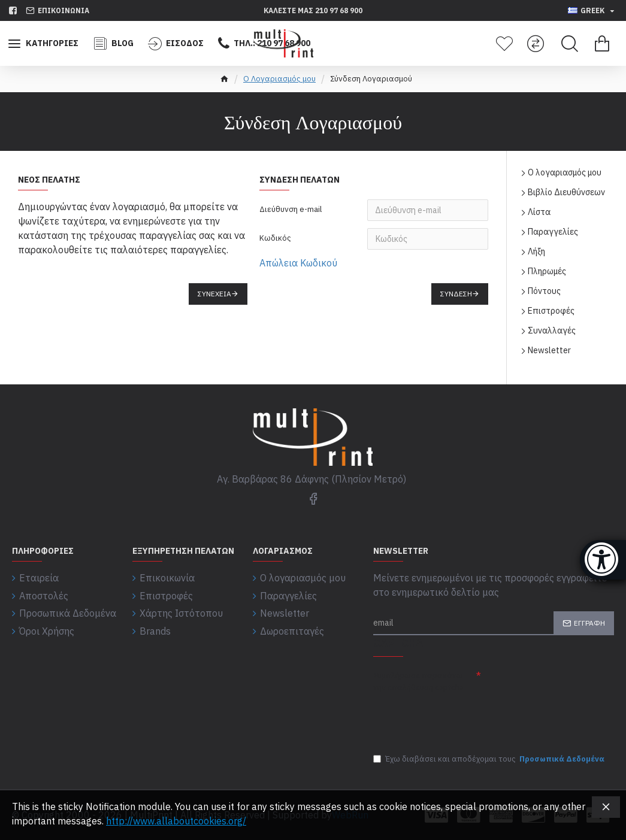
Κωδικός (275, 238)
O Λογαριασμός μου (279, 79)
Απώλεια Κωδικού (298, 263)
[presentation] (457, 718)
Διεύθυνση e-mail (291, 209)
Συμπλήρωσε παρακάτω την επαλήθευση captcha (418, 682)
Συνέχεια (214, 294)
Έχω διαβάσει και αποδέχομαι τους (490, 759)
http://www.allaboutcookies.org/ (176, 821)
